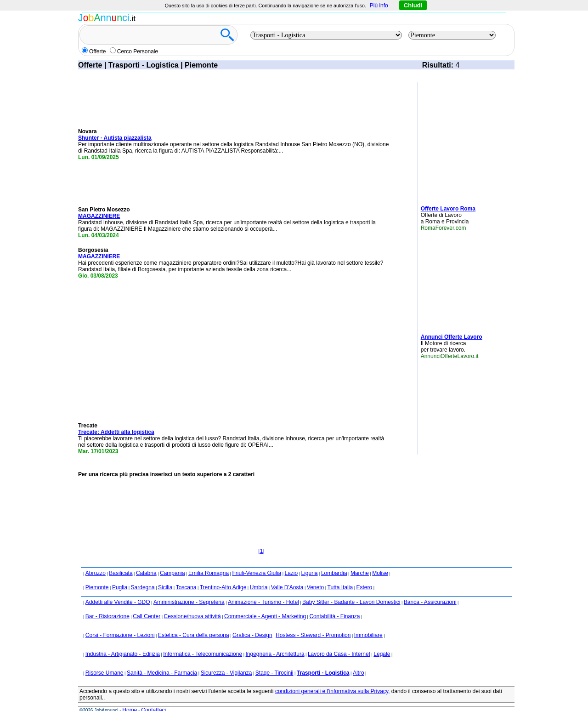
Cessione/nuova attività (192, 604)
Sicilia (165, 575)
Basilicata (121, 561)
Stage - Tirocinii (274, 660)
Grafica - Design (252, 623)
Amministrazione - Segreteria (189, 590)
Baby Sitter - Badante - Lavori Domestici (351, 590)
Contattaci (153, 698)
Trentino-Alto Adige (223, 575)
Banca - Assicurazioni (430, 590)
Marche (360, 561)
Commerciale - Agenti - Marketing (265, 604)
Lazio (291, 561)
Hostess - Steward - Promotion (313, 623)
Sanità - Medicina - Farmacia (162, 660)
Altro (359, 660)
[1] (261, 539)
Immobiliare (368, 623)
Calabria (146, 561)
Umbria (259, 575)
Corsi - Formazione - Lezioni (120, 623)
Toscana (186, 575)
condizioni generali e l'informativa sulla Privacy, (333, 679)
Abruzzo (96, 561)
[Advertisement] (448, 140)
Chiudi (413, 5)
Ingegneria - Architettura (275, 642)
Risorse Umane (105, 660)
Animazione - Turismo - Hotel (263, 590)
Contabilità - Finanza (334, 604)
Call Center (147, 604)
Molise (380, 561)
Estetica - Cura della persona (194, 623)
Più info (379, 6)
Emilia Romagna (209, 561)
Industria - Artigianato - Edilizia (123, 642)
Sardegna (143, 575)
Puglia (120, 575)
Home (130, 698)
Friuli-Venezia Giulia (257, 561)
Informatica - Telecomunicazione (203, 642)
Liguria (310, 561)
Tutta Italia (340, 575)
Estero (364, 575)
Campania (172, 561)
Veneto (315, 575)
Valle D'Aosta (287, 575)
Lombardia (334, 561)
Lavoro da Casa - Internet (339, 642)
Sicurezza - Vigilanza (226, 660)
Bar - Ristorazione (107, 604)
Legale (382, 642)
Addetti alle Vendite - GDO (118, 590)
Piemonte (97, 575)
